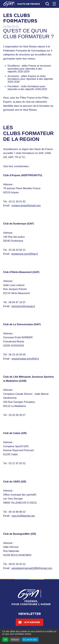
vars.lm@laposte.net (23, 516)
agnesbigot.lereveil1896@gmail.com (32, 568)
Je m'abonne (29, 622)
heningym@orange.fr (23, 306)
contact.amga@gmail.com (26, 206)
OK (5, 640)
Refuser (15, 640)
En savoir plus (30, 640)
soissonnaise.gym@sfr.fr (25, 359)
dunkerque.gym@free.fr (25, 254)
